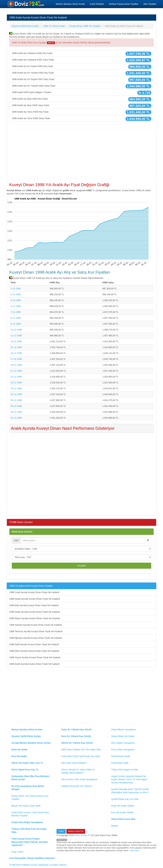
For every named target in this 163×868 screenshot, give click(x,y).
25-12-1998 (16, 394)
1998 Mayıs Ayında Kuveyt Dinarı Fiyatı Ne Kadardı (35, 618)
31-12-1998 (16, 418)
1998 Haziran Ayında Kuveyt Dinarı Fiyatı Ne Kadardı (35, 625)
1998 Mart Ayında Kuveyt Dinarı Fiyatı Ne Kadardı (34, 605)
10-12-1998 (16, 330)
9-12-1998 (16, 324)
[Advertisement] (81, 154)
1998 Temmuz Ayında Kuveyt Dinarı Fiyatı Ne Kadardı (36, 631)
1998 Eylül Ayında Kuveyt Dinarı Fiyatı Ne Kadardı (34, 644)
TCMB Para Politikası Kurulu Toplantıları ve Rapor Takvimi (38, 865)
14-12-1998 (16, 341)
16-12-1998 (16, 353)
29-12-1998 (16, 406)
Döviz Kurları (81, 835)
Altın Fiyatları (150, 4)
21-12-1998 (16, 371)
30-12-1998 (16, 412)
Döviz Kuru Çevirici (22, 532)
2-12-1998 (16, 294)
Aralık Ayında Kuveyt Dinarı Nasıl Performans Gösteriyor (63, 428)
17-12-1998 (16, 359)
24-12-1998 (16, 388)
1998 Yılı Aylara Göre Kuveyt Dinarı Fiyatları (31, 586)
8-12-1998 (16, 318)
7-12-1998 (16, 312)
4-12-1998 (16, 306)
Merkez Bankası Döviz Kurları (70, 4)
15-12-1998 (16, 347)
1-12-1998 (16, 289)
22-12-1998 (16, 377)
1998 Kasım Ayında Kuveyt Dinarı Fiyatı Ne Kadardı (35, 657)
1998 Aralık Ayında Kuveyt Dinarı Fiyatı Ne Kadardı (34, 664)
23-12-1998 (16, 383)
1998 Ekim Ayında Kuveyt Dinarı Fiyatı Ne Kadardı (34, 651)
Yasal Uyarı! (134, 851)
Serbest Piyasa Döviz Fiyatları (124, 4)
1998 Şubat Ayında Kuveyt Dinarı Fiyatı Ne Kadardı (35, 599)
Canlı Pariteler (97, 4)
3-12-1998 (16, 300)
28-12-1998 (16, 400)
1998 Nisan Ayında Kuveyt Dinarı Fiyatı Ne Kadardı (35, 612)
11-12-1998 (16, 336)
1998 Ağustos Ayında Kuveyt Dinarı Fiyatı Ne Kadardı (36, 638)
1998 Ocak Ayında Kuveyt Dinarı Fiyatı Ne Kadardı (34, 592)
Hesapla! (81, 566)
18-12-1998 (16, 365)
